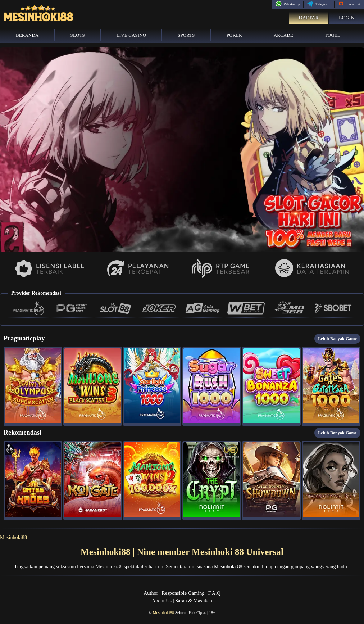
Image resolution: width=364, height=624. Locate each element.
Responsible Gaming (183, 593)
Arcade (283, 35)
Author (151, 593)
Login (347, 18)
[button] (33, 386)
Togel (333, 35)
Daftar (309, 18)
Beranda (27, 35)
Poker (234, 35)
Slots (78, 35)
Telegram (319, 4)
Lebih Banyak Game (337, 339)
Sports (186, 35)
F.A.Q (214, 593)
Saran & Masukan (194, 601)
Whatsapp (288, 4)
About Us (162, 601)
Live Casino (131, 35)
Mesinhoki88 (13, 537)
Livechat (349, 4)
